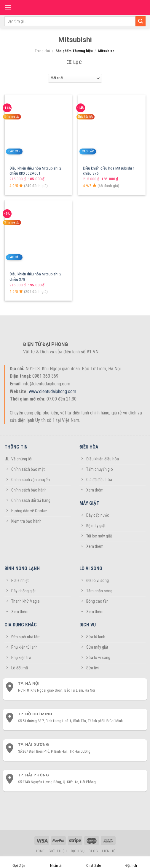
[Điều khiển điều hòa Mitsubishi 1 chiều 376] (112, 128)
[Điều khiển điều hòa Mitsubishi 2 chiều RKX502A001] (38, 128)
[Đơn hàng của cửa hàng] (75, 78)
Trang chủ (42, 51)
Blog (93, 851)
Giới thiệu (58, 851)
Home (40, 851)
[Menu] (8, 7)
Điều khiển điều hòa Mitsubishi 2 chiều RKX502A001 (35, 171)
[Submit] (141, 21)
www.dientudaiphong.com (52, 391)
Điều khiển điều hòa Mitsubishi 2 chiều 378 (35, 277)
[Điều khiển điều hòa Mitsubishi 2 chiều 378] (38, 234)
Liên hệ (108, 851)
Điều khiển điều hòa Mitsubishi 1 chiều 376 (109, 171)
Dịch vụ (78, 851)
